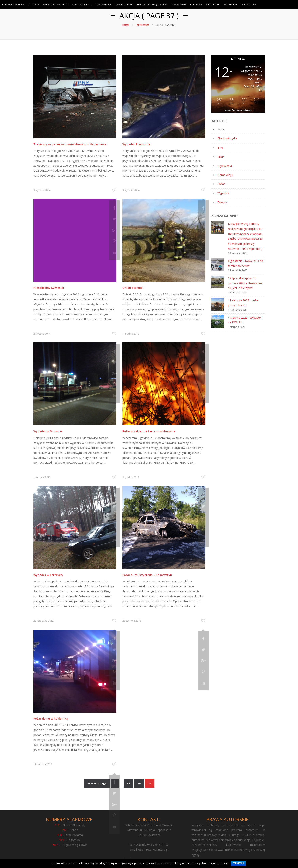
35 (128, 783)
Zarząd (33, 4)
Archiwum (143, 25)
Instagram (249, 4)
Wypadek (223, 193)
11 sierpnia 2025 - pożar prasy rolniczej (243, 303)
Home (126, 25)
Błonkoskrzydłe (227, 138)
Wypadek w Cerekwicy (48, 575)
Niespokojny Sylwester (49, 288)
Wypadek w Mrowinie (48, 431)
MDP (221, 157)
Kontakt (196, 4)
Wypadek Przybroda (136, 144)
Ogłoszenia (225, 166)
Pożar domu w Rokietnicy (51, 718)
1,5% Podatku (124, 4)
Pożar (221, 184)
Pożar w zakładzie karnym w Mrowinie (149, 431)
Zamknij (238, 863)
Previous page (97, 783)
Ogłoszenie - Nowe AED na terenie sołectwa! (245, 263)
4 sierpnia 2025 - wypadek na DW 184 (245, 320)
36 (139, 783)
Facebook (230, 4)
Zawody (222, 202)
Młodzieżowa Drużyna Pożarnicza (67, 4)
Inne (220, 148)
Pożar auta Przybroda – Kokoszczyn (147, 575)
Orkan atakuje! (133, 288)
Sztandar (213, 4)
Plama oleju (225, 175)
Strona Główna (13, 4)
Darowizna (103, 4)
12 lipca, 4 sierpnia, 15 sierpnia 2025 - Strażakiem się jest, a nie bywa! (245, 283)
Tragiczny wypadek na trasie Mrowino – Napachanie (70, 144)
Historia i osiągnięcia (152, 4)
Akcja (221, 129)
